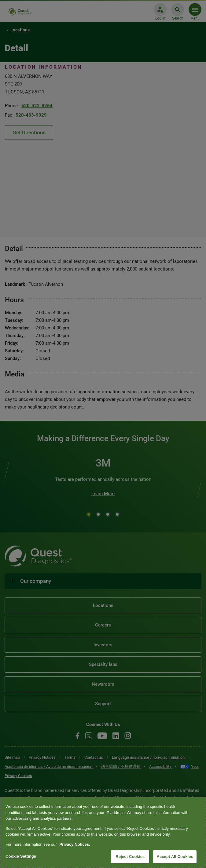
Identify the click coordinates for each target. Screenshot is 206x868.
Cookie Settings (21, 856)
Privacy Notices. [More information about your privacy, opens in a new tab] (75, 844)
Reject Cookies (130, 857)
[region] (103, 832)
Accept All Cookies (175, 857)
